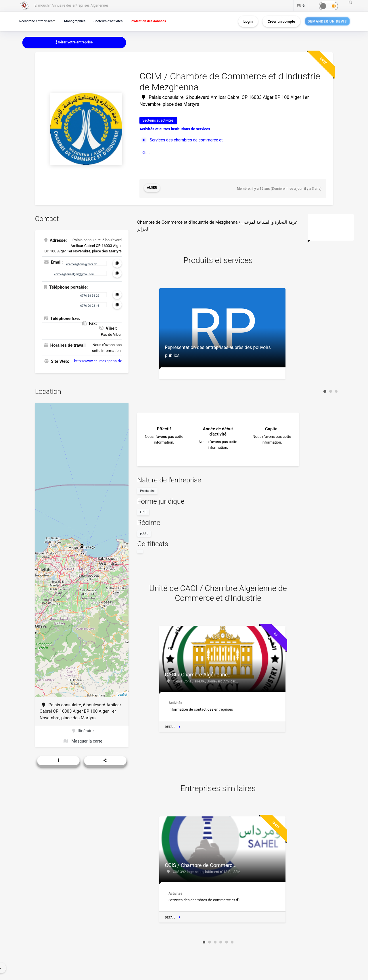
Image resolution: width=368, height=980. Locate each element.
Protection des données (156, 21)
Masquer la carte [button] (83, 741)
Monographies (78, 21)
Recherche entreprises (37, 21)
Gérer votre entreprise (74, 42)
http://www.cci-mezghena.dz (98, 360)
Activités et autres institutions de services (175, 129)
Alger (152, 188)
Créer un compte (281, 21)
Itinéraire (83, 730)
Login (248, 21)
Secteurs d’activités (113, 21)
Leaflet (122, 694)
